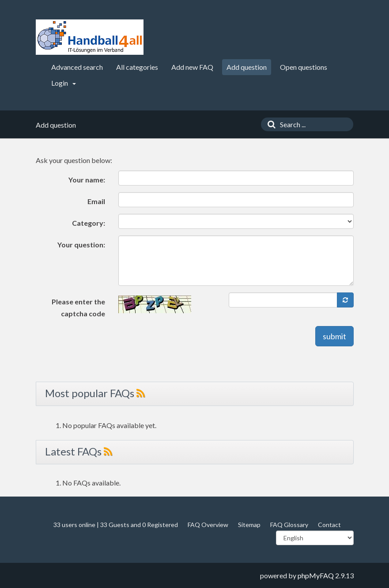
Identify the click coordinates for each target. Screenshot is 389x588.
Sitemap (249, 525)
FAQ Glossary (289, 525)
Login (64, 83)
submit (334, 336)
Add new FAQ (192, 67)
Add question (247, 67)
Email (96, 201)
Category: (89, 223)
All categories (137, 67)
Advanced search (77, 67)
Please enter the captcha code (78, 307)
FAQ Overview (208, 525)
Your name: (87, 180)
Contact (329, 525)
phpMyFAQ (316, 575)
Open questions (304, 67)
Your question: (81, 245)
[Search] (269, 124)
